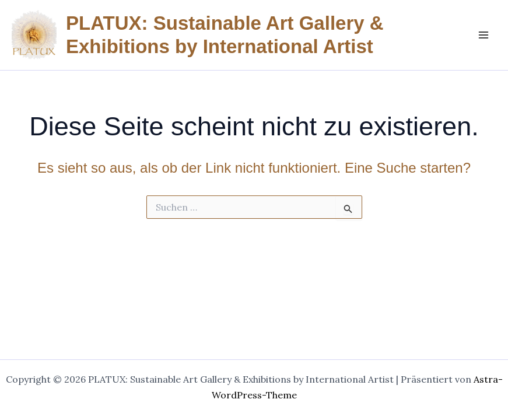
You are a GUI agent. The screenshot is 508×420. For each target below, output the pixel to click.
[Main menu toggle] (484, 35)
